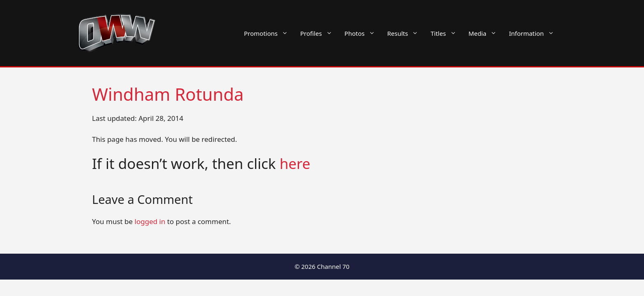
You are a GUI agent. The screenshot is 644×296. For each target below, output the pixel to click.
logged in (150, 221)
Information (535, 33)
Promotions (269, 33)
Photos (363, 33)
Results (406, 33)
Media (486, 33)
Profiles (319, 33)
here (295, 163)
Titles (446, 33)
